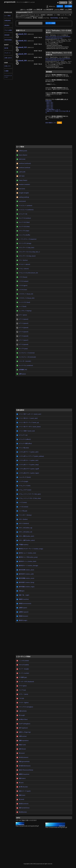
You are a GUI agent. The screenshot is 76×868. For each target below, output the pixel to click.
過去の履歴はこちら (51, 123)
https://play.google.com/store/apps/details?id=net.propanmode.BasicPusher (58, 59)
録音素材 (7, 25)
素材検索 (7, 35)
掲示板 (6, 48)
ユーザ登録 (68, 6)
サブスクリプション (8, 76)
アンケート (7, 53)
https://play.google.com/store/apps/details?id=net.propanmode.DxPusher (58, 37)
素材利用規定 (8, 40)
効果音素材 (8, 21)
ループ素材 (7, 16)
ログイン (60, 6)
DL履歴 (6, 71)
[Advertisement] (44, 135)
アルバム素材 (8, 30)
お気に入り (8, 66)
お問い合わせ (8, 58)
